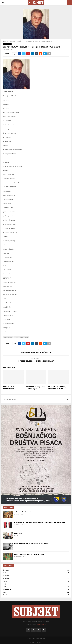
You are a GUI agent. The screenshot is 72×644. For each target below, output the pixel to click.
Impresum (38, 642)
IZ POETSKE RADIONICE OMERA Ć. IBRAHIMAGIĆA (36, 361)
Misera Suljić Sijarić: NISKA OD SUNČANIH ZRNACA (29, 554)
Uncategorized (7, 589)
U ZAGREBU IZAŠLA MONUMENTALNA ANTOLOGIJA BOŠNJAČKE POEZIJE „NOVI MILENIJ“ (40, 523)
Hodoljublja (6, 576)
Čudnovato (6, 570)
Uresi (10, 44)
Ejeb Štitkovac (19, 337)
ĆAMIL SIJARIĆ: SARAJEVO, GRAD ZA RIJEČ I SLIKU (57, 388)
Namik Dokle (18, 533)
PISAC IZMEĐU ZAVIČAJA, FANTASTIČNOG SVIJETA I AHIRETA (32, 544)
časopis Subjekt (8, 337)
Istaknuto (5, 44)
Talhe (4, 586)
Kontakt (32, 642)
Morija (5, 584)
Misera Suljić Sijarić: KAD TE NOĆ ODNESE (36, 352)
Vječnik (5, 595)
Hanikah (5, 573)
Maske (5, 581)
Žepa (26, 337)
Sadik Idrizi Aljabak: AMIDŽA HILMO (25, 512)
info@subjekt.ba (41, 624)
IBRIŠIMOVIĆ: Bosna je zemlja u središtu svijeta (35, 388)
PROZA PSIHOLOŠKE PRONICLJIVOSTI (10, 388)
